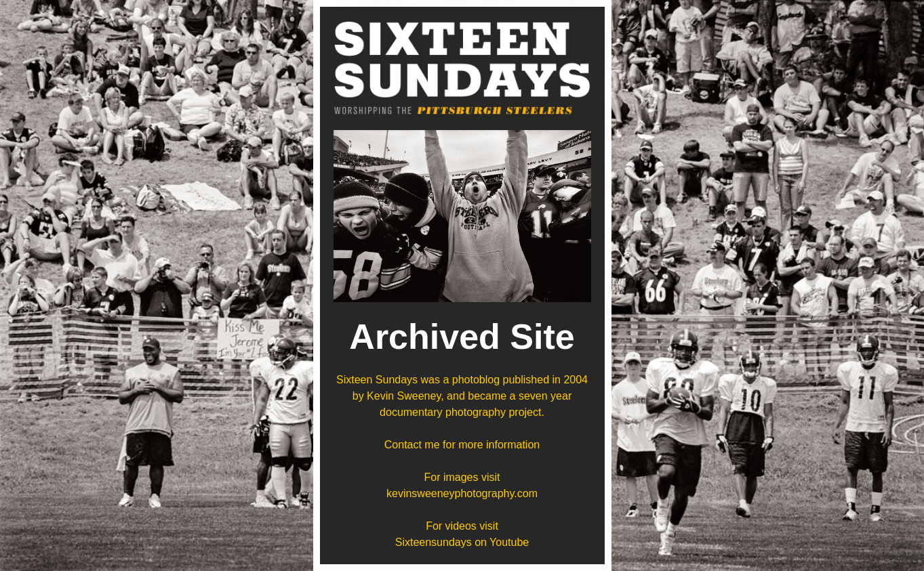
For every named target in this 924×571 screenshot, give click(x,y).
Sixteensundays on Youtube (462, 542)
